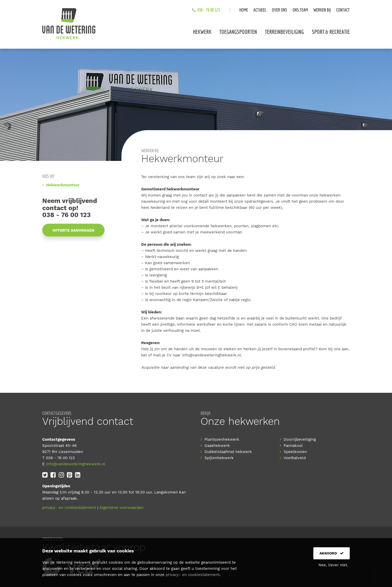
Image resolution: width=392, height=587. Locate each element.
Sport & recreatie (331, 32)
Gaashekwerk (217, 446)
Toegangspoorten (238, 32)
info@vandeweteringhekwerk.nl (212, 355)
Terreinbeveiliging (284, 32)
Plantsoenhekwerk (222, 439)
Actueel (260, 10)
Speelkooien (295, 452)
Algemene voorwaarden (121, 508)
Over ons (280, 10)
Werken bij (322, 10)
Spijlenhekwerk (219, 458)
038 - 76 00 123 (209, 10)
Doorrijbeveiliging (300, 439)
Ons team (300, 10)
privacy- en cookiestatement (69, 508)
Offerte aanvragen (73, 230)
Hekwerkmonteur (63, 185)
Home (244, 10)
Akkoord (332, 553)
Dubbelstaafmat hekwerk (228, 452)
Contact (343, 10)
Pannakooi (293, 446)
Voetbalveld (295, 458)
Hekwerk (202, 32)
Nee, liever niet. (333, 565)
